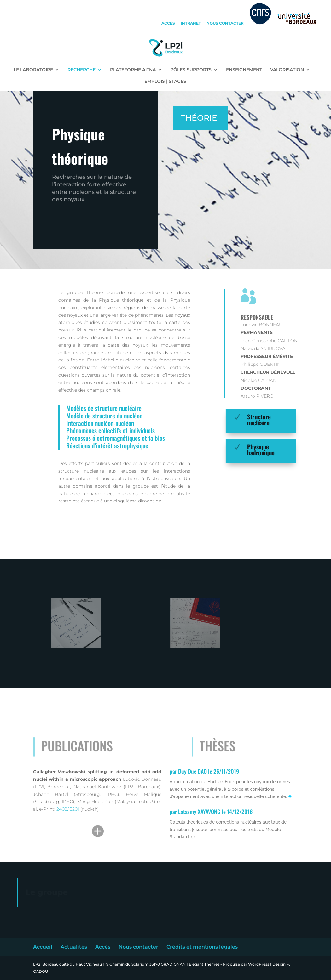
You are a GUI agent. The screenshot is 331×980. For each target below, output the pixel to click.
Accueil (43, 947)
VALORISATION (287, 70)
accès (168, 23)
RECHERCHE (81, 70)
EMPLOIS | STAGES (165, 82)
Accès (103, 947)
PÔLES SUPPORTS (191, 70)
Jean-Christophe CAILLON (269, 341)
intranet (191, 23)
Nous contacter (138, 947)
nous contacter (225, 23)
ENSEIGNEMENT (244, 70)
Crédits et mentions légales (202, 947)
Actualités (74, 947)
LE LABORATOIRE (33, 70)
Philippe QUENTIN (261, 364)
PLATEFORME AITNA (133, 70)
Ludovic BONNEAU (261, 325)
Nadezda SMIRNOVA (263, 348)
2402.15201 (68, 809)
